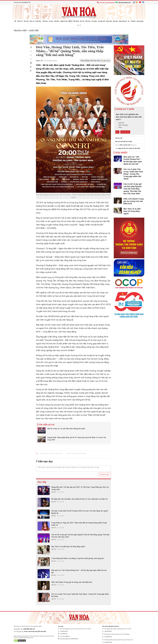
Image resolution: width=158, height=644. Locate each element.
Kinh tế (82, 21)
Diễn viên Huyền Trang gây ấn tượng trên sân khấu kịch (72, 582)
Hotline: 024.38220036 (106, 3)
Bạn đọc (115, 21)
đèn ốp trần (119, 138)
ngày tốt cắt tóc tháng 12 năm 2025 (129, 148)
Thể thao (45, 21)
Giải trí (70, 21)
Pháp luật (109, 21)
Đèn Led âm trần (125, 145)
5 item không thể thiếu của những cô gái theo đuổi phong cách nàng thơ (78, 558)
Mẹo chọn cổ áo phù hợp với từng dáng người (68, 546)
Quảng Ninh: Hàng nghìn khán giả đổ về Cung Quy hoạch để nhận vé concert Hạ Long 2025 (77, 438)
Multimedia (140, 21)
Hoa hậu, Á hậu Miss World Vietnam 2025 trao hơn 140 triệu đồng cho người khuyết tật (80, 512)
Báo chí (32, 21)
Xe (129, 21)
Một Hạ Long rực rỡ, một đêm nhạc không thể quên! (66, 428)
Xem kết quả (125, 132)
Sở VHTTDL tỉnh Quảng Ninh (76, 453)
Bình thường (122, 125)
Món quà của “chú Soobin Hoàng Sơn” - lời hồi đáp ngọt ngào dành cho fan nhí (79, 571)
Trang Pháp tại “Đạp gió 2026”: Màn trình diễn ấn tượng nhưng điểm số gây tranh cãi (79, 524)
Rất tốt (120, 123)
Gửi (117, 132)
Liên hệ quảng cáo (123, 3)
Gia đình (57, 21)
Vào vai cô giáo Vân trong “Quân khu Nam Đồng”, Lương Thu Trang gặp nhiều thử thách (80, 595)
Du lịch (51, 21)
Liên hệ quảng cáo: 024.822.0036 (68, 639)
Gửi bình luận (105, 474)
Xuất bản (38, 21)
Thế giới (133, 21)
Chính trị (20, 21)
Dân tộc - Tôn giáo (91, 21)
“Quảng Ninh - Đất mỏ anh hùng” (51, 453)
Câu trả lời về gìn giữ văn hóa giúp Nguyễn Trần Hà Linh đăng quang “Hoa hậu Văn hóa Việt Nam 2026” (80, 536)
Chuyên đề (101, 21)
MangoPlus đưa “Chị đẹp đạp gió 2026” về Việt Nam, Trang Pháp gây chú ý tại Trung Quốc (80, 488)
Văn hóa (26, 21)
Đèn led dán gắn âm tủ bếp (124, 141)
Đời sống (76, 21)
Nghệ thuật (64, 21)
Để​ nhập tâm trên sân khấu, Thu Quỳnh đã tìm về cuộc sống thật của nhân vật (79, 499)
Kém (119, 127)
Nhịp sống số (123, 21)
